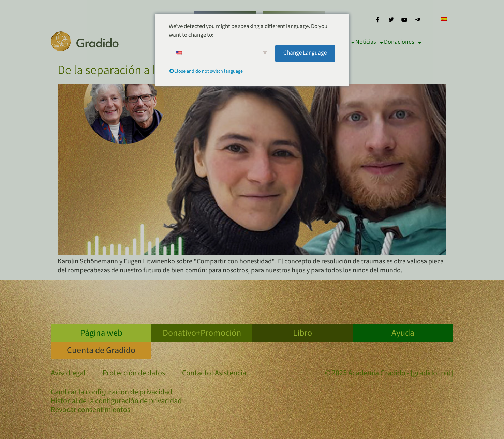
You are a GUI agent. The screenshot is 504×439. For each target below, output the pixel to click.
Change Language (305, 53)
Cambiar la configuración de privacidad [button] (112, 393)
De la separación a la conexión (134, 72)
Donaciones (403, 42)
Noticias (369, 42)
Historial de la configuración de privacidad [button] (116, 402)
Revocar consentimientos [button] (91, 411)
